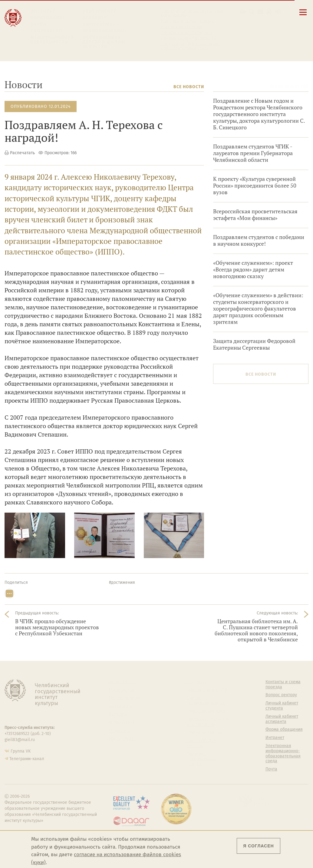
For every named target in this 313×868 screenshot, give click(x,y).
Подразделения (125, 698)
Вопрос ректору (281, 695)
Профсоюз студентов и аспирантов (208, 722)
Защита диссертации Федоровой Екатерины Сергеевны (254, 344)
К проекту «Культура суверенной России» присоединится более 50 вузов (255, 186)
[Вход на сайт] (278, 12)
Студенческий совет (207, 733)
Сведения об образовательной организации (192, 13)
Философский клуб (206, 711)
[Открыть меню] (303, 16)
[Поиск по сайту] (252, 12)
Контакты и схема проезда (188, 21)
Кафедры (118, 714)
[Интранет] (269, 12)
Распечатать (22, 153)
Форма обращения (284, 730)
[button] (243, 12)
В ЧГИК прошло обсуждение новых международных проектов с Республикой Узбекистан (57, 627)
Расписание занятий (181, 27)
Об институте (122, 682)
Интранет (275, 738)
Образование (48, 18)
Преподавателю (104, 31)
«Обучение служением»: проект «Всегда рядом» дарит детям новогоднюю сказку (253, 269)
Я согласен (258, 846)
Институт (43, 11)
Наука (38, 24)
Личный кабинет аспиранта (188, 38)
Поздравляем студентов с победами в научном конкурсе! (259, 240)
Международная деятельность (52, 40)
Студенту (95, 18)
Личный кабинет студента (187, 33)
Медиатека (120, 731)
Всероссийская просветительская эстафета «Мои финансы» (255, 215)
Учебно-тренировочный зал (207, 701)
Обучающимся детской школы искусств (104, 42)
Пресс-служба (123, 739)
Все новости (189, 87)
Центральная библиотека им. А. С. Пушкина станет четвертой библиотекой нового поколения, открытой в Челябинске (256, 630)
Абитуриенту (100, 11)
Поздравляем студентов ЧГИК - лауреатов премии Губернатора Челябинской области (253, 153)
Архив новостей (289, 87)
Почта (271, 769)
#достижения (122, 582)
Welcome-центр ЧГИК (208, 690)
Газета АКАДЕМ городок (202, 743)
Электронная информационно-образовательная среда (192, 46)
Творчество (47, 31)
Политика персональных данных (201, 759)
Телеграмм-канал (27, 759)
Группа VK (21, 751)
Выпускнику (99, 24)
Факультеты (121, 706)
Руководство (122, 690)
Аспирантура (122, 723)
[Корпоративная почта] (260, 12)
